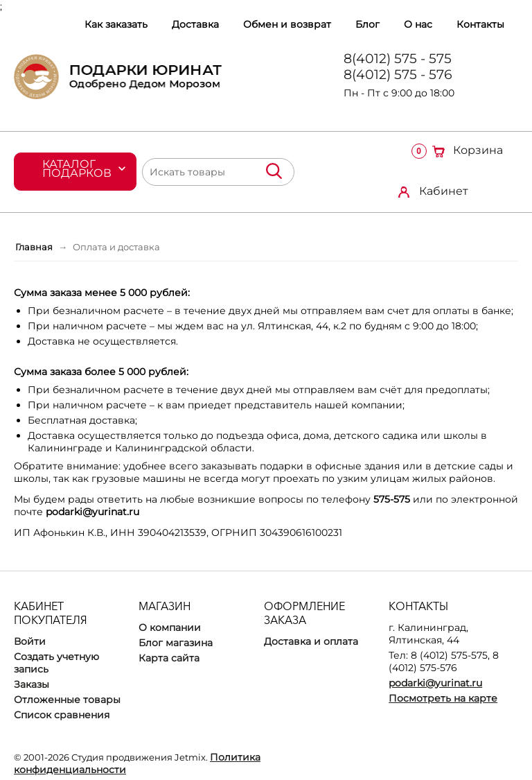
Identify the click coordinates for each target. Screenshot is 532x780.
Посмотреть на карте (443, 698)
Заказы (32, 684)
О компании (170, 627)
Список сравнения (62, 715)
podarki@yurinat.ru (435, 683)
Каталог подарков (77, 168)
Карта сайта (169, 658)
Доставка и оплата (311, 641)
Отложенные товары (67, 700)
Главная (34, 247)
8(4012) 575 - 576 (398, 75)
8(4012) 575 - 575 (398, 59)
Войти (30, 641)
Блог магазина (176, 643)
